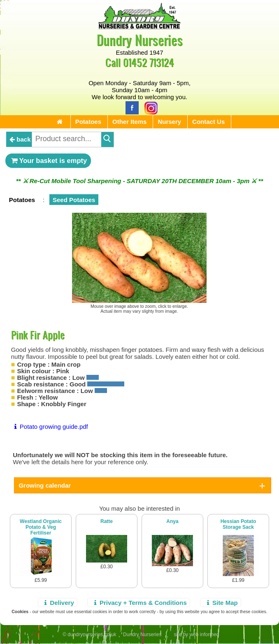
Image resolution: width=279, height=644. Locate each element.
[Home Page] (139, 27)
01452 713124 (149, 62)
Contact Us (208, 122)
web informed (204, 635)
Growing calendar (45, 485)
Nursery (169, 122)
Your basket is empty (48, 160)
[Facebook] (130, 107)
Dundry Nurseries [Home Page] (140, 40)
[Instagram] (149, 107)
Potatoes (88, 122)
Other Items (129, 122)
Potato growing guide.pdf (50, 427)
